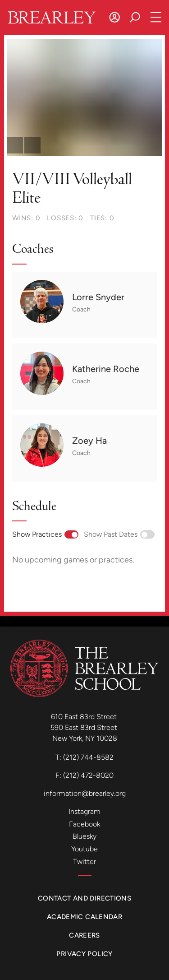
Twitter (84, 862)
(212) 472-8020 (88, 775)
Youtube (84, 849)
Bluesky (84, 836)
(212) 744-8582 (88, 757)
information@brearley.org (85, 793)
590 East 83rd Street (85, 727)
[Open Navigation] (156, 17)
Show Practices (45, 534)
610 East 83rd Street (85, 717)
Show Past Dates (119, 534)
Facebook (84, 824)
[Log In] (115, 17)
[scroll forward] (32, 145)
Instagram (84, 811)
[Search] (135, 17)
